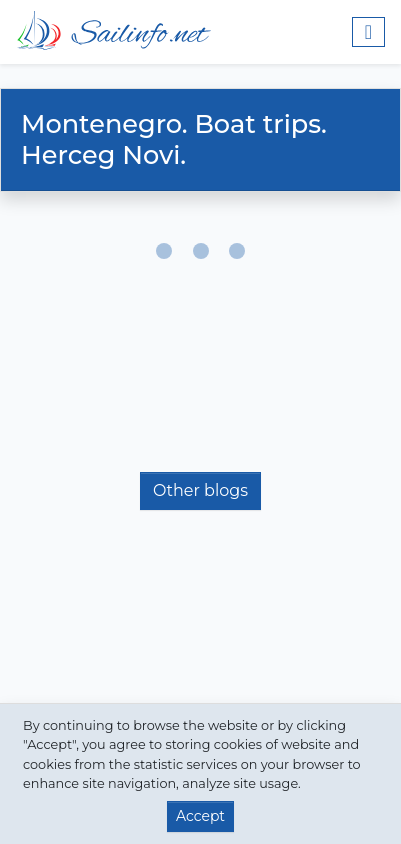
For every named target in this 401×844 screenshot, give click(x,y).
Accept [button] (200, 816)
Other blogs (200, 490)
